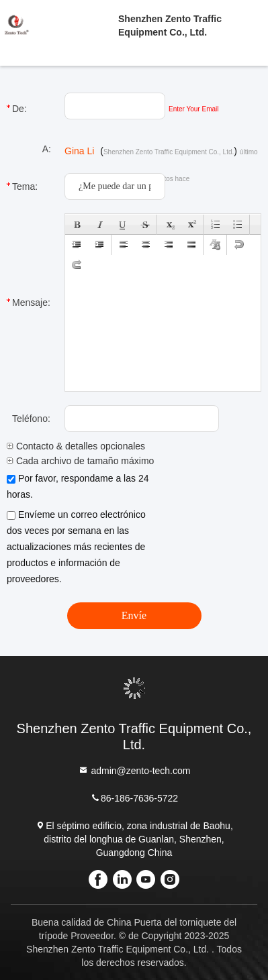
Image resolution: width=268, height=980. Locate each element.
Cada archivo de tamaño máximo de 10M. (99, 461)
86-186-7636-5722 (134, 798)
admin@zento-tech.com (134, 770)
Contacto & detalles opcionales (76, 446)
